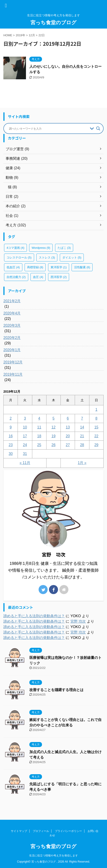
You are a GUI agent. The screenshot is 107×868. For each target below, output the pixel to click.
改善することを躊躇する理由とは (56, 690)
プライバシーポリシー (68, 831)
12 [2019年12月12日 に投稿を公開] (53, 427)
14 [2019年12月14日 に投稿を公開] (82, 427)
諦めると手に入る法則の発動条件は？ (34, 616)
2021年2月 (12, 301)
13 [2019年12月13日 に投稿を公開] (68, 427)
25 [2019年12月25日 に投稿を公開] (39, 445)
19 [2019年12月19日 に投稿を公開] (53, 436)
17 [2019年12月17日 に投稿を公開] (25, 436)
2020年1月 (12, 350)
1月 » (82, 463)
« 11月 (25, 463)
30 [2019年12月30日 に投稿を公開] (11, 454)
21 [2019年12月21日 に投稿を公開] (82, 436)
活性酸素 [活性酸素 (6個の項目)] (82, 267)
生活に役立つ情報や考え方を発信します (53, 856)
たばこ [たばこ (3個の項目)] (64, 248)
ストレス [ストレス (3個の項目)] (47, 257)
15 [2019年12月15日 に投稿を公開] (96, 427)
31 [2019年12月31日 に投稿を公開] (25, 454)
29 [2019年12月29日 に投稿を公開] (96, 445)
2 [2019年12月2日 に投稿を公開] (11, 418)
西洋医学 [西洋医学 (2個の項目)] (59, 277)
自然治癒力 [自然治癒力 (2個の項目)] (16, 277)
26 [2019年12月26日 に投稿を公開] (53, 445)
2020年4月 (12, 313)
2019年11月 (13, 374)
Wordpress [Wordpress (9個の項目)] (41, 248)
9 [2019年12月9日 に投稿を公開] (11, 427)
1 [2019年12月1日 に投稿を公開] (96, 410)
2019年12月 (13, 362)
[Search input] (48, 128)
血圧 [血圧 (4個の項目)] (38, 277)
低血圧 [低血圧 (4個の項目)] (13, 267)
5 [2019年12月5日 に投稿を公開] (54, 418)
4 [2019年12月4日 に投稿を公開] (39, 418)
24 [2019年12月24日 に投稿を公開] (25, 445)
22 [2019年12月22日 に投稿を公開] (96, 436)
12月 (32, 35)
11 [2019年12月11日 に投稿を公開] (39, 427)
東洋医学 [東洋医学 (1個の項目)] (59, 267)
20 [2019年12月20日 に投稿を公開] (68, 436)
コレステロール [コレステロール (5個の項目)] (19, 257)
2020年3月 (12, 325)
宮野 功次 (78, 621)
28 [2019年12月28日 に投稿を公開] (82, 445)
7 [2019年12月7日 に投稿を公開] (82, 418)
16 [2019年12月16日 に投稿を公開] (11, 436)
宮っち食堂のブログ (53, 23)
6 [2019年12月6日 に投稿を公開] (68, 418)
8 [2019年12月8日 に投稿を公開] (96, 418)
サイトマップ (19, 831)
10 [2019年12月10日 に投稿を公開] (25, 427)
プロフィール (41, 831)
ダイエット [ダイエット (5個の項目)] (72, 257)
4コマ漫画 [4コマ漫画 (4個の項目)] (15, 248)
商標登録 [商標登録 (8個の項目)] (35, 267)
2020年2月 (12, 338)
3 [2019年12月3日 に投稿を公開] (25, 418)
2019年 (21, 35)
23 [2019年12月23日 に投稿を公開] (11, 445)
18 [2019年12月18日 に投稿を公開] (39, 436)
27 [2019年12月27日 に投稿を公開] (68, 445)
